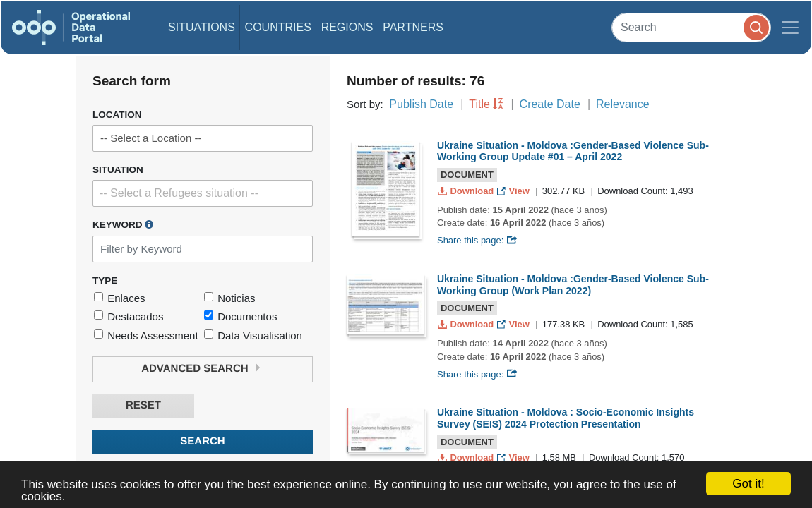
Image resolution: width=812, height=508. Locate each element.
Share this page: (477, 240)
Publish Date (421, 104)
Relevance (623, 104)
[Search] (691, 27)
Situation (118, 170)
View (514, 191)
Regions (347, 27)
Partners (413, 27)
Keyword (123, 224)
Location (117, 115)
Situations (202, 27)
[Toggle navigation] (790, 28)
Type (105, 280)
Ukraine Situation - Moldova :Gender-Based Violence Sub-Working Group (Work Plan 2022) (573, 285)
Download (467, 191)
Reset (143, 405)
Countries (278, 27)
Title (479, 104)
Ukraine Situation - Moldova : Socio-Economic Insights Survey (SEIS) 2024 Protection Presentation (566, 418)
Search (202, 441)
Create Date (550, 104)
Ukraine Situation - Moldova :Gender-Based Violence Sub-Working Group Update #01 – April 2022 (573, 151)
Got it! (748, 484)
